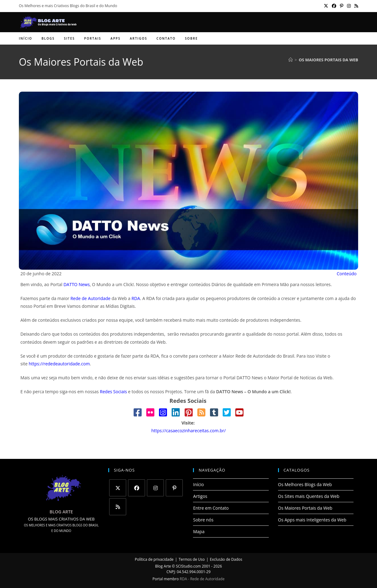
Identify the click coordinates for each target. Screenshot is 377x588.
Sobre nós (203, 520)
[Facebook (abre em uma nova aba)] (334, 6)
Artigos (200, 496)
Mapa (199, 531)
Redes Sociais (114, 392)
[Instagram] (155, 488)
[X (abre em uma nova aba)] (326, 6)
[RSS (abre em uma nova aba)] (355, 6)
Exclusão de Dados (226, 559)
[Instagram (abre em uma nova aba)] (349, 6)
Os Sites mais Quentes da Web (309, 496)
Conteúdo (347, 274)
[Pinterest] (174, 488)
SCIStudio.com (189, 566)
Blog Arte (163, 566)
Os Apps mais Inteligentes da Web (312, 520)
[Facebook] (137, 488)
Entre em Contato (211, 508)
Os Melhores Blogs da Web (305, 484)
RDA (136, 298)
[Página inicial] (291, 60)
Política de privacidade (154, 559)
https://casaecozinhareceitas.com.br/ (189, 431)
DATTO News (77, 284)
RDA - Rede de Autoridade (202, 579)
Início (198, 484)
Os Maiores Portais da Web (328, 60)
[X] (118, 488)
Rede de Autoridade (91, 298)
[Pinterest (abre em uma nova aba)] (342, 6)
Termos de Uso (192, 559)
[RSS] (118, 507)
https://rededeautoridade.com (59, 364)
